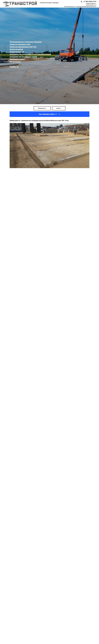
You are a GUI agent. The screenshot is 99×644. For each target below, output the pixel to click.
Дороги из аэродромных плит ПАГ (23, 47)
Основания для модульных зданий (23, 57)
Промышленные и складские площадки (26, 42)
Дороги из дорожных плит (20, 44)
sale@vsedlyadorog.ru (91, 5)
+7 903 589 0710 (90, 2)
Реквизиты (14, 67)
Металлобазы (15, 62)
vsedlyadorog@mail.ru (91, 4)
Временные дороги (17, 59)
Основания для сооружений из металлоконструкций (30, 54)
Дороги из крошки (17, 52)
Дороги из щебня (16, 49)
